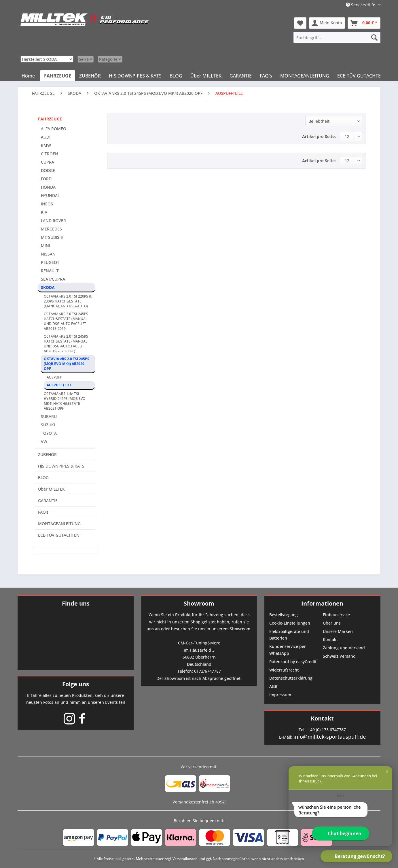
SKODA (48, 287)
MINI (46, 246)
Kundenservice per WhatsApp (288, 650)
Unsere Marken (338, 631)
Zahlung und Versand (344, 648)
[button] (387, 771)
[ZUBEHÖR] (90, 76)
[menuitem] (337, 37)
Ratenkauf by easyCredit (293, 662)
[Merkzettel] (300, 23)
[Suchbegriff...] (337, 37)
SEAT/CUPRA (53, 279)
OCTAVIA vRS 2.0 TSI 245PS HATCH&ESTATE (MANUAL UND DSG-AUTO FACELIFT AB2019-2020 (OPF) (66, 344)
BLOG (43, 478)
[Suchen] (374, 37)
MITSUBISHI (52, 237)
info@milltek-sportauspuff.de (330, 737)
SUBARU (49, 416)
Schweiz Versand (339, 656)
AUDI (46, 137)
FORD (46, 179)
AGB (273, 686)
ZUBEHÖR (47, 454)
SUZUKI (48, 425)
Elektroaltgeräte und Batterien (289, 635)
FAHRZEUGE (50, 119)
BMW (46, 145)
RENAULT (50, 271)
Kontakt (330, 639)
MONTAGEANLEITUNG (59, 524)
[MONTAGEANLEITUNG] (305, 76)
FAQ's (43, 512)
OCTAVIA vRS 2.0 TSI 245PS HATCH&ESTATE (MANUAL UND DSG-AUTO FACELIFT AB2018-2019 (66, 321)
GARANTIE (48, 501)
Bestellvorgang (284, 615)
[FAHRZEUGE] (58, 76)
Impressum (280, 695)
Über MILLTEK (51, 489)
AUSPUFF (54, 377)
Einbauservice (336, 615)
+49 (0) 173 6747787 (327, 730)
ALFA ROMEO (54, 129)
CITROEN (50, 154)
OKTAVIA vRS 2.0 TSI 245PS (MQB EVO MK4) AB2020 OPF (67, 364)
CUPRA (48, 162)
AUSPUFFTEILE (59, 385)
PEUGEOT (50, 262)
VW (44, 441)
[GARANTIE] (241, 76)
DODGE (48, 170)
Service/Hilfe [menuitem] (361, 5)
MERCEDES (51, 229)
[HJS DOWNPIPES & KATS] (135, 76)
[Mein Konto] (327, 23)
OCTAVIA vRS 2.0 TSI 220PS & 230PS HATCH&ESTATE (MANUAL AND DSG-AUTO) (68, 301)
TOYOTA (49, 433)
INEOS (47, 204)
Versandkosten (185, 859)
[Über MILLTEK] (206, 76)
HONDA (48, 187)
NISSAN (48, 254)
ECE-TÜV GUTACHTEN (59, 535)
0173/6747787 (207, 671)
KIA (44, 212)
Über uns (332, 623)
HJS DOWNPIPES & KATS (61, 466)
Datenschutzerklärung (291, 678)
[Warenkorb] (364, 23)
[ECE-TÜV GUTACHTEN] (361, 76)
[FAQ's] (266, 76)
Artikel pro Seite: (319, 136)
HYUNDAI (50, 195)
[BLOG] (176, 76)
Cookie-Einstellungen (290, 623)
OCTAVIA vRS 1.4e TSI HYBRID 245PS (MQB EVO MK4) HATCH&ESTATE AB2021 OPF (65, 401)
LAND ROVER (53, 221)
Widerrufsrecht (284, 670)
